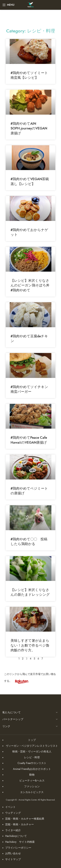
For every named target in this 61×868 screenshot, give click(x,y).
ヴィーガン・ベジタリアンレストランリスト (32, 746)
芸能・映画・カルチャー (20, 824)
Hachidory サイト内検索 (20, 842)
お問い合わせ (13, 853)
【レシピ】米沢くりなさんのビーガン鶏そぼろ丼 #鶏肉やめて (32, 285)
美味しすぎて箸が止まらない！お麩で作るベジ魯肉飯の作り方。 (30, 645)
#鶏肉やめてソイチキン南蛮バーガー (29, 389)
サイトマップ (13, 859)
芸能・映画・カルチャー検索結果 (25, 819)
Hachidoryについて (16, 836)
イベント (10, 807)
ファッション (32, 786)
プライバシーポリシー (18, 848)
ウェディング (13, 813)
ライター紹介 (13, 830)
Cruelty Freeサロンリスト (32, 763)
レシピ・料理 (32, 757)
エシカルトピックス (32, 792)
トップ (32, 740)
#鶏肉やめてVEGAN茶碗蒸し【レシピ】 (30, 181)
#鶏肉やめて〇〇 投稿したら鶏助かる (29, 541)
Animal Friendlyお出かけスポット (32, 769)
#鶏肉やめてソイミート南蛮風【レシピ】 (29, 75)
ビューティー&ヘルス (32, 781)
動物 (32, 775)
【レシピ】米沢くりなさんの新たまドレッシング (30, 592)
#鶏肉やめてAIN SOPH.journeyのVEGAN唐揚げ (29, 128)
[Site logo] (30, 5)
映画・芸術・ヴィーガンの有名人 (32, 752)
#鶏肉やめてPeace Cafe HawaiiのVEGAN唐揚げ (29, 440)
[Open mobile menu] (8, 5)
